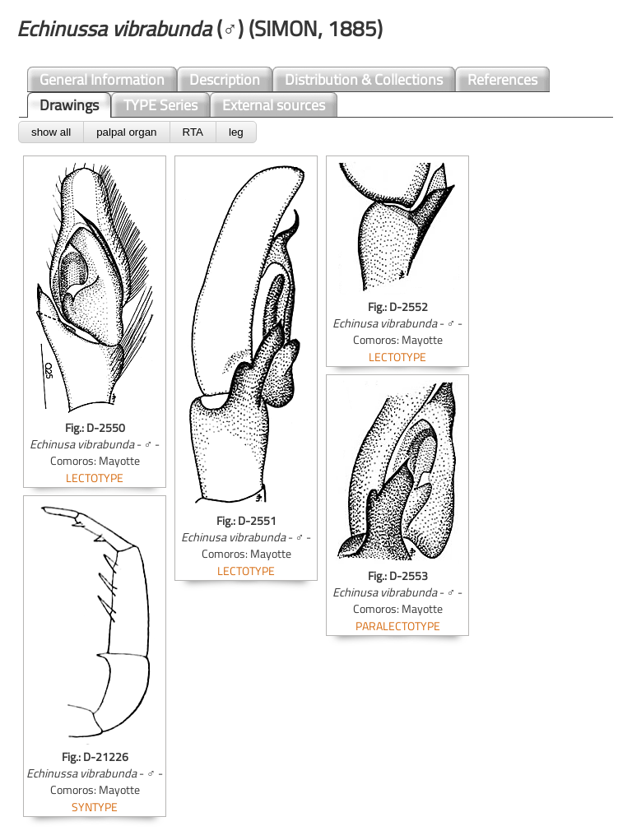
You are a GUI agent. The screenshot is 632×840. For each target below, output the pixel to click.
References (502, 79)
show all (51, 132)
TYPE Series (160, 105)
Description (225, 79)
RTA (193, 132)
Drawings (69, 105)
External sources (274, 105)
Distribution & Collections (364, 79)
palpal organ (126, 132)
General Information (102, 79)
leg (236, 132)
